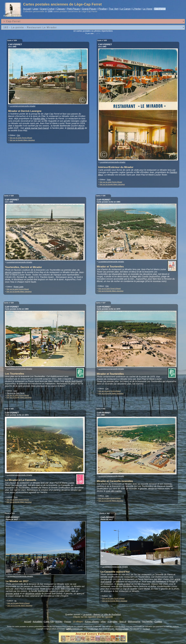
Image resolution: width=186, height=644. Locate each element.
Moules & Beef (124, 584)
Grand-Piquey (89, 9)
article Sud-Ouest (73, 381)
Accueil (27, 9)
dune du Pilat (63, 586)
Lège (35, 9)
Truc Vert (114, 9)
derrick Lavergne (13, 272)
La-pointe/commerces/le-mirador (23, 106)
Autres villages (92, 622)
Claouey (61, 9)
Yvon (109, 180)
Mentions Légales (122, 629)
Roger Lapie (19, 287)
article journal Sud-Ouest (36, 128)
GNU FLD (94, 629)
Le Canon (126, 9)
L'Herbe (137, 9)
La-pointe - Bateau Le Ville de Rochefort (102, 614)
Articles (59, 622)
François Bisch (120, 626)
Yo (15, 601)
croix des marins (114, 491)
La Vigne (148, 9)
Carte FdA (49, 622)
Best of (123, 622)
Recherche (147, 622)
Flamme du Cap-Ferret (16, 393)
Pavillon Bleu (39, 119)
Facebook (146, 629)
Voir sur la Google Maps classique (22, 140)
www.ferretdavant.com (74, 629)
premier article (13, 593)
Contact (158, 622)
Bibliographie (134, 622)
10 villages (78, 622)
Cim (18, 135)
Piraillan (103, 9)
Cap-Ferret (160, 9)
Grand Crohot (47, 9)
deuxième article (33, 593)
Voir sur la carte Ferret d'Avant (21, 138)
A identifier (112, 622)
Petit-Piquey (73, 9)
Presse (68, 622)
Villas (103, 622)
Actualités (37, 622)
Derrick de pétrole (76, 128)
